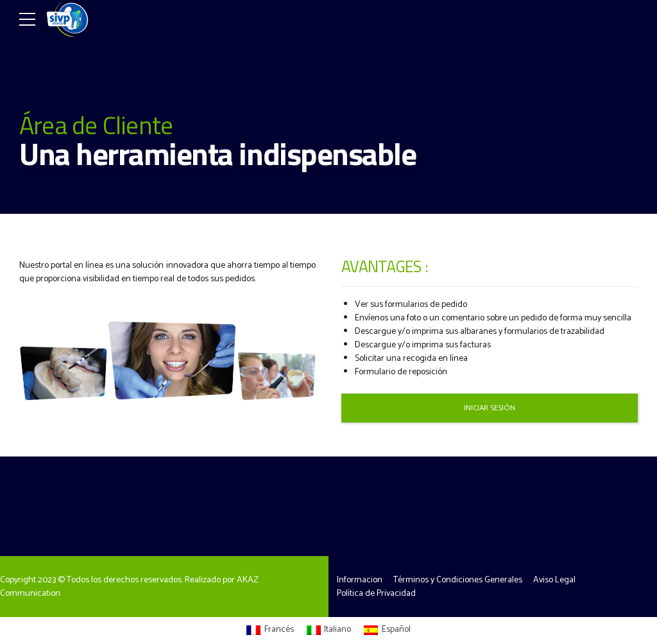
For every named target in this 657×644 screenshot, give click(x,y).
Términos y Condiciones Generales (458, 580)
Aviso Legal (554, 580)
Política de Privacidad (376, 594)
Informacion (360, 580)
